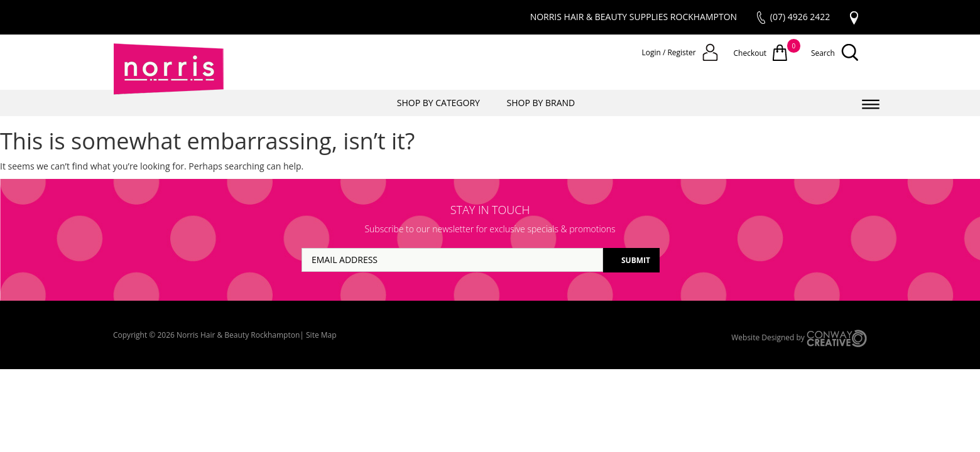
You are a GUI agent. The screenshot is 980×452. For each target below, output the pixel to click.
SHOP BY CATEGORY (438, 103)
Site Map (321, 335)
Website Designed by (799, 338)
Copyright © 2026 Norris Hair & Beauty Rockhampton (206, 335)
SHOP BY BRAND (541, 103)
